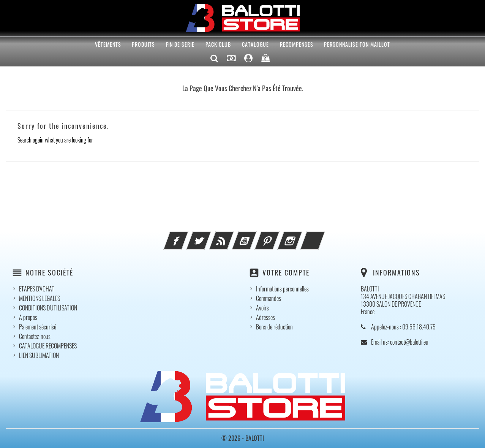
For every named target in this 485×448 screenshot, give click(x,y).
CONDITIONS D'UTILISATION (48, 308)
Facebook (186, 236)
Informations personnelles (282, 289)
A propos (28, 317)
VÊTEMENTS (108, 44)
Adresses (265, 317)
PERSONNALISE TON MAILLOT (357, 44)
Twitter (209, 236)
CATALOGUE (255, 44)
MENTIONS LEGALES (39, 298)
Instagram (300, 236)
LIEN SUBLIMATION (39, 355)
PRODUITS (143, 44)
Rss (232, 236)
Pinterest (277, 236)
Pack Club (218, 44)
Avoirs (262, 308)
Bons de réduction (274, 327)
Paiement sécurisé (38, 327)
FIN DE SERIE (180, 44)
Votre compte (286, 272)
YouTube (254, 236)
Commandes (269, 298)
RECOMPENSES (297, 44)
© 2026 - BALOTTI (243, 438)
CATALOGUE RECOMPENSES (48, 346)
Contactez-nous (35, 336)
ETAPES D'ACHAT (37, 289)
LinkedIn (323, 236)
